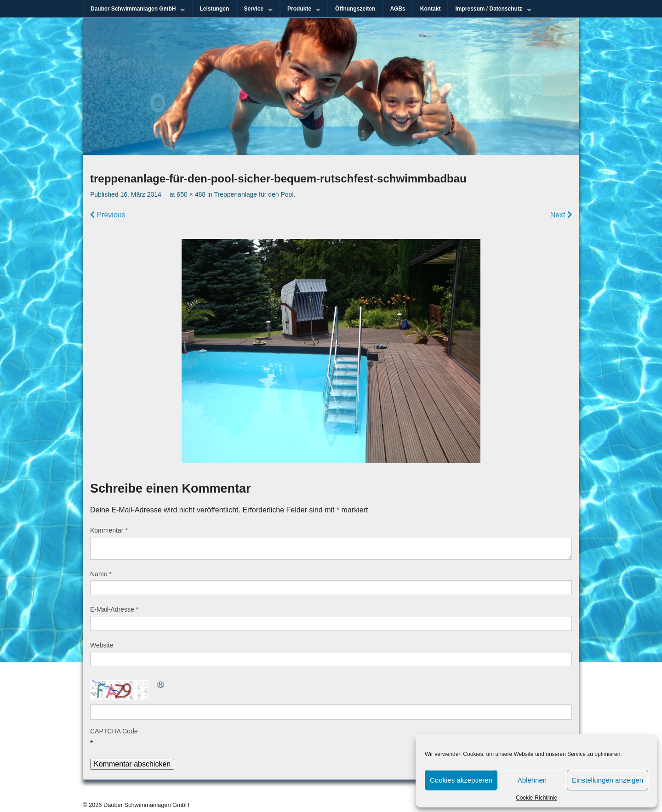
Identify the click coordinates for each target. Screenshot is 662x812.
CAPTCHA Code (114, 731)
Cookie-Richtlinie (536, 798)
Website (102, 645)
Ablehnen (532, 780)
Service (254, 9)
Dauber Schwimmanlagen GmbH (133, 9)
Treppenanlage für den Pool (254, 194)
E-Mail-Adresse (114, 609)
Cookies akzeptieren (461, 780)
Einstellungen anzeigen (608, 780)
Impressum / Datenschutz (488, 9)
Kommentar (109, 530)
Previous (108, 215)
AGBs (397, 9)
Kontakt (431, 9)
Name (101, 574)
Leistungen (214, 9)
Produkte (299, 9)
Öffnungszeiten (355, 9)
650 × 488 (191, 194)
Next (561, 215)
